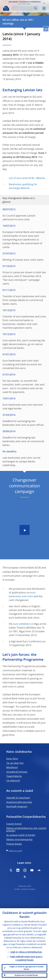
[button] (44, 3)
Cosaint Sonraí (14, 824)
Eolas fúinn (12, 759)
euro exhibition (22, 624)
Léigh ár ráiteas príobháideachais (26, 952)
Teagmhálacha (14, 776)
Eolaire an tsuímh (15, 851)
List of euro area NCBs (22, 178)
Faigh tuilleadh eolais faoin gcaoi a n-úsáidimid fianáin (26, 958)
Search (35, 8)
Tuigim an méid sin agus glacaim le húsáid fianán (26, 968)
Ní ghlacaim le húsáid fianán (26, 975)
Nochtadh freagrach (17, 806)
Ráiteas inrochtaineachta (19, 839)
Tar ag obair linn (15, 763)
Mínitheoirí (12, 767)
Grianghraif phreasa (17, 772)
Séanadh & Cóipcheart (18, 798)
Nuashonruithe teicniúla (19, 802)
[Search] (23, 8)
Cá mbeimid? (13, 781)
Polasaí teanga (14, 844)
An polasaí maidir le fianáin (21, 835)
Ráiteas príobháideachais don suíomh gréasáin (26, 829)
